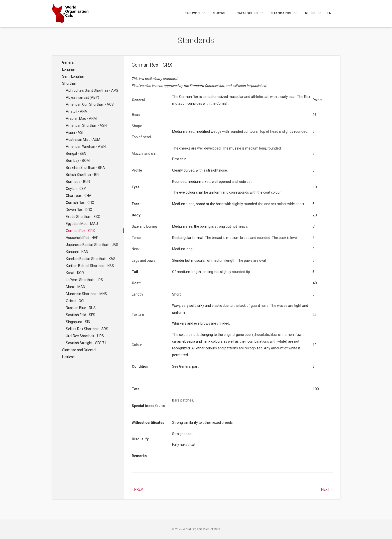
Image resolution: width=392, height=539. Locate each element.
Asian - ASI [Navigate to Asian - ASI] (75, 132)
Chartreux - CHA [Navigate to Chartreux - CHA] (79, 196)
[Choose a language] (332, 13)
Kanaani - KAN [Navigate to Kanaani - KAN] (77, 252)
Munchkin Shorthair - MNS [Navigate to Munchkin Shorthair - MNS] (86, 294)
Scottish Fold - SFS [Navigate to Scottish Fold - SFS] (81, 315)
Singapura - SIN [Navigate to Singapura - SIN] (78, 322)
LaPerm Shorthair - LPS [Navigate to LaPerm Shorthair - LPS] (84, 280)
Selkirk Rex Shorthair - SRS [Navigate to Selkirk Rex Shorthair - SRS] (87, 329)
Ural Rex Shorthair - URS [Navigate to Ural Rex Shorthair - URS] (85, 336)
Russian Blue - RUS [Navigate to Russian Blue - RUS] (81, 308)
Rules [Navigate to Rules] (311, 13)
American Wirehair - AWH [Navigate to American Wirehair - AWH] (86, 147)
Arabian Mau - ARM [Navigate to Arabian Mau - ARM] (81, 118)
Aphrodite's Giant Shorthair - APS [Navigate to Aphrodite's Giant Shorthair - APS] (92, 90)
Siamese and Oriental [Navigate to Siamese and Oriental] (79, 350)
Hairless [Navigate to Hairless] (68, 357)
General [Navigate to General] (68, 62)
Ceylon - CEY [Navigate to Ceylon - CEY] (76, 189)
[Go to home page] (70, 14)
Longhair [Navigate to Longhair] (69, 69)
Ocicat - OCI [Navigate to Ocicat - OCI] (75, 301)
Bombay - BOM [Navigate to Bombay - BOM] (78, 161)
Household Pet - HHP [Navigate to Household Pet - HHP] (82, 238)
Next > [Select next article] (327, 489)
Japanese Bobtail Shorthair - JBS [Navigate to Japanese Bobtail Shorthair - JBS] (92, 245)
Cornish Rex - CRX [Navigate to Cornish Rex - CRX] (80, 203)
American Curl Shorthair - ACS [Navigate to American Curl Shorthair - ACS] (90, 104)
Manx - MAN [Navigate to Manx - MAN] (76, 287)
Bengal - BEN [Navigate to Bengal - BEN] (76, 154)
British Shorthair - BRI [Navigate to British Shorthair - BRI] (83, 175)
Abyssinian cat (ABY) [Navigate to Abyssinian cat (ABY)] (83, 97)
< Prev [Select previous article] (137, 489)
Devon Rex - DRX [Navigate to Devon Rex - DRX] (79, 210)
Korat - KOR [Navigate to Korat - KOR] (75, 273)
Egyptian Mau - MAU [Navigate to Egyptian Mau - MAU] (82, 224)
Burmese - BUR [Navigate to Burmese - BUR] (78, 182)
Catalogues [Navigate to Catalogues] (247, 13)
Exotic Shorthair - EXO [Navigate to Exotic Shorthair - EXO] (83, 217)
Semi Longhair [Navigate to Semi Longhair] (74, 76)
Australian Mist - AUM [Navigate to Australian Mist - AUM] (83, 140)
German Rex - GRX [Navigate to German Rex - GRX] (80, 231)
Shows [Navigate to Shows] (219, 13)
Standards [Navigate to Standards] (282, 13)
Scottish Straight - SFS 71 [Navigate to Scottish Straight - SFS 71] (86, 343)
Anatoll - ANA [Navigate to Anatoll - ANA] (77, 111)
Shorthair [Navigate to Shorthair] (70, 83)
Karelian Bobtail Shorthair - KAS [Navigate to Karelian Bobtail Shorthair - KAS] (91, 259)
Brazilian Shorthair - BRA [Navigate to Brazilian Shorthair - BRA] (85, 168)
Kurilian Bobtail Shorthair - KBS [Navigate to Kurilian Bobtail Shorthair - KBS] (90, 266)
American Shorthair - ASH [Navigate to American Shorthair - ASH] (86, 125)
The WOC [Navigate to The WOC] (193, 13)
